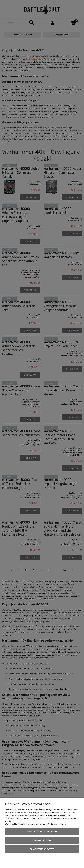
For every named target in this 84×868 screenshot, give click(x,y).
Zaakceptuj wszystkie (42, 849)
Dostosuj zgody (42, 840)
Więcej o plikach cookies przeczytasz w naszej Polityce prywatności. (36, 824)
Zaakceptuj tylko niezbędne (42, 832)
